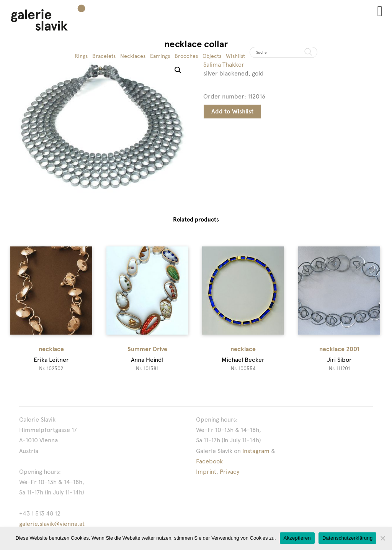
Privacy (229, 472)
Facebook (209, 461)
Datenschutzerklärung (347, 538)
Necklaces (133, 56)
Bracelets (104, 56)
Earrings (160, 56)
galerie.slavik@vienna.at (52, 524)
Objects (212, 56)
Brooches (186, 56)
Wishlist (235, 56)
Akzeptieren (297, 538)
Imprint (206, 472)
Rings (81, 56)
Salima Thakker (224, 65)
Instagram (256, 451)
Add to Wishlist (232, 111)
